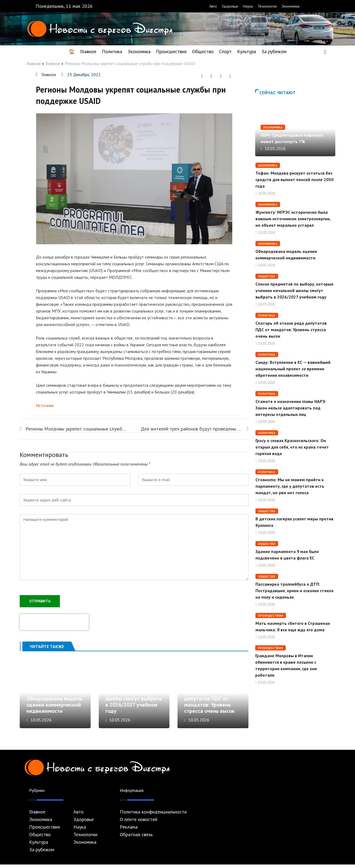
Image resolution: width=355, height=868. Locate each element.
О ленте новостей (139, 823)
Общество (203, 51)
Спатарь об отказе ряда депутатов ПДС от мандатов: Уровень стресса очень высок (214, 705)
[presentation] (54, 622)
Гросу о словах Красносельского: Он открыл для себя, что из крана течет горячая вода (292, 447)
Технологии (267, 6)
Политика (112, 51)
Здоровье (230, 6)
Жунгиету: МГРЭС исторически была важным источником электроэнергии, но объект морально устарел (293, 219)
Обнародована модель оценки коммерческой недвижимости (54, 708)
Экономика (291, 6)
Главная (33, 63)
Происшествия (171, 51)
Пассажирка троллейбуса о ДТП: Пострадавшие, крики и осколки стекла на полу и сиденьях (294, 591)
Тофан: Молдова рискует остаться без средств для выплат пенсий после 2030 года (294, 179)
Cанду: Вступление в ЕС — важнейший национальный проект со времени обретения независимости (293, 369)
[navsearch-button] (325, 52)
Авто (213, 6)
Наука (248, 6)
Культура (247, 51)
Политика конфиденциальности (153, 815)
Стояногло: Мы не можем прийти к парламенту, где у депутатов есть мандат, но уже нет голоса (290, 486)
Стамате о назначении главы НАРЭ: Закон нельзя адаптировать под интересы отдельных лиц (291, 408)
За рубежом (274, 51)
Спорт (225, 51)
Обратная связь (136, 838)
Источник (45, 405)
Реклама (129, 830)
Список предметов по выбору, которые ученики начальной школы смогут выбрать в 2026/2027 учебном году (134, 699)
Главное (88, 51)
